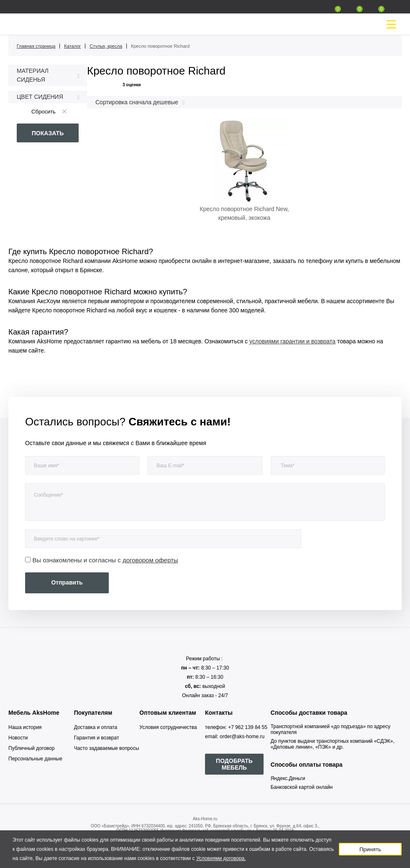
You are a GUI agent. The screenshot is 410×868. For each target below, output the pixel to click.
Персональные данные (35, 759)
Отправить (67, 582)
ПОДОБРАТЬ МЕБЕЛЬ (234, 764)
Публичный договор (31, 748)
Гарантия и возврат (97, 738)
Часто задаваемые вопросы (107, 748)
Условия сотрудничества (168, 727)
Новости (18, 738)
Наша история (25, 727)
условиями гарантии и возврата (292, 341)
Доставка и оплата (96, 727)
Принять (370, 849)
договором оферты (150, 560)
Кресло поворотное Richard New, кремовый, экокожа (244, 213)
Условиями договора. (221, 858)
